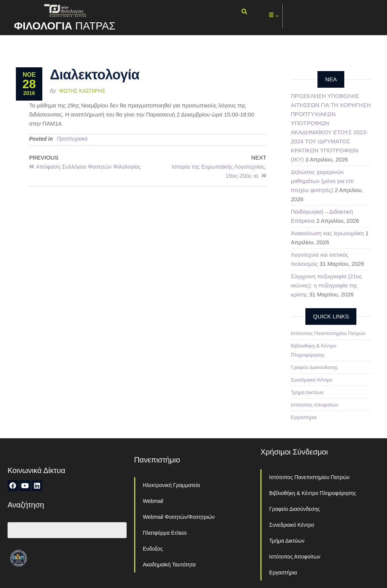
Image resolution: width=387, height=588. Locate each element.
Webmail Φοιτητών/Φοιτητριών (179, 517)
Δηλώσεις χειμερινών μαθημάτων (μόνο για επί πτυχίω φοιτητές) (322, 181)
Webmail (153, 501)
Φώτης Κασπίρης (82, 91)
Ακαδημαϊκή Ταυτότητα (169, 565)
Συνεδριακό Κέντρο (312, 380)
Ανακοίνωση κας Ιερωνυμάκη (327, 233)
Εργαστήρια (304, 417)
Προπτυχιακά (72, 139)
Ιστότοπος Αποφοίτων (315, 405)
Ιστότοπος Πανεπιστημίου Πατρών (328, 333)
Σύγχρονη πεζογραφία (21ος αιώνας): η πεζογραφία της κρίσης (327, 285)
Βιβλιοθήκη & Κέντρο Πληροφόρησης (313, 493)
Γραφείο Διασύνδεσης (315, 367)
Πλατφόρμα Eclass (165, 533)
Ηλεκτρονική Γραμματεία (171, 485)
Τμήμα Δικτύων (307, 392)
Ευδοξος (153, 549)
